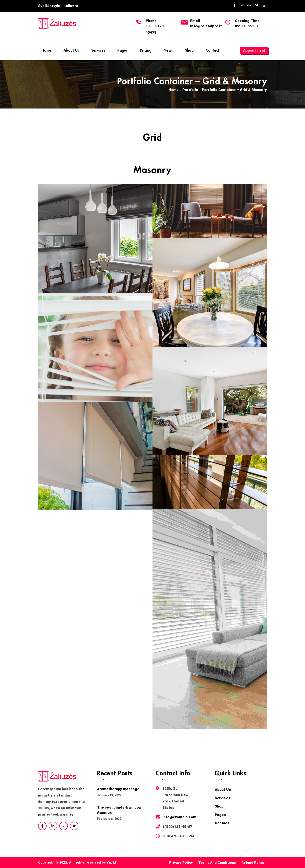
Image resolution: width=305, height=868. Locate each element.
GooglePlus (249, 5)
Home (174, 90)
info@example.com (179, 817)
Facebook (235, 5)
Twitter (257, 5)
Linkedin (242, 5)
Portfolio (190, 90)
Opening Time (247, 21)
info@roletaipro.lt (206, 26)
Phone (151, 21)
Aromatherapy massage (118, 789)
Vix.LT (112, 862)
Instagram (264, 5)
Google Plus (64, 826)
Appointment (254, 50)
